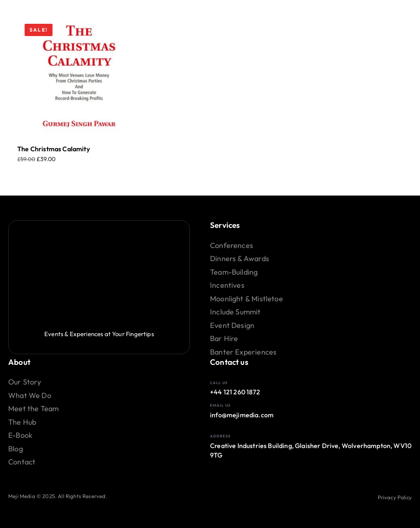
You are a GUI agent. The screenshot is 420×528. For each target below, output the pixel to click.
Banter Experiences (243, 352)
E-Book (20, 435)
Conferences (232, 246)
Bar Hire (224, 339)
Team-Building (234, 272)
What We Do (30, 396)
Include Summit (235, 312)
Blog (16, 449)
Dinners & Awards (240, 259)
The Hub (22, 422)
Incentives (227, 285)
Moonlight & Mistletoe (247, 299)
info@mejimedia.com (242, 415)
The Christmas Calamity (54, 149)
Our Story (25, 382)
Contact (22, 462)
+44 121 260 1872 (235, 392)
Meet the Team (33, 409)
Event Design (232, 325)
